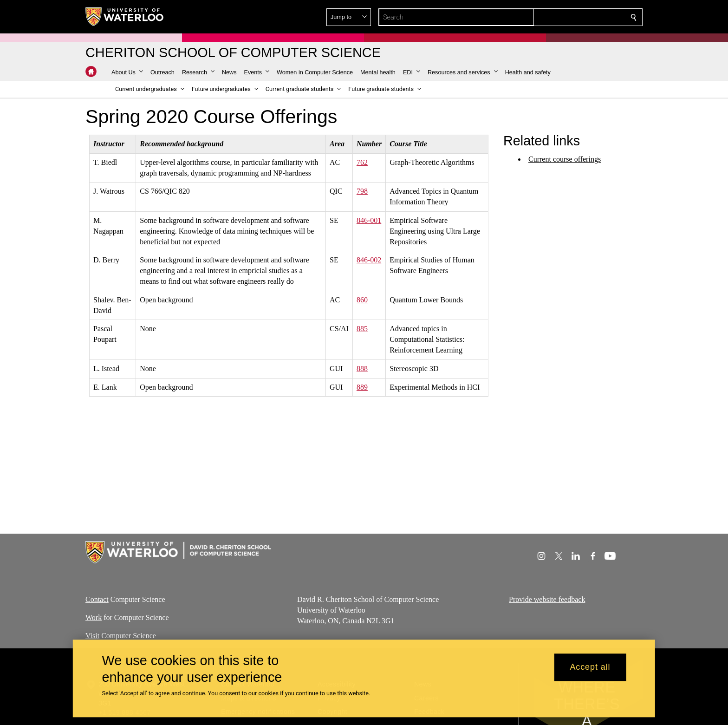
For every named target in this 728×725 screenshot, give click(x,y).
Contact (97, 599)
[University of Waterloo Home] (125, 17)
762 (362, 162)
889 (362, 387)
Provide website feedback (547, 599)
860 (362, 300)
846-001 (369, 220)
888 (362, 369)
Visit (92, 636)
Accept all (590, 667)
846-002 (369, 260)
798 (362, 191)
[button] (566, 17)
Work (94, 617)
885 (362, 329)
